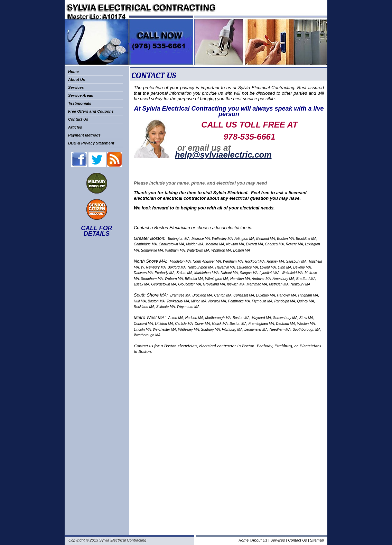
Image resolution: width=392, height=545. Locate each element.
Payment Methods (84, 135)
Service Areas (81, 95)
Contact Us (78, 119)
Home (73, 72)
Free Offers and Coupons (91, 111)
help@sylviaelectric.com (223, 155)
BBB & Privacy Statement (91, 143)
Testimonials (80, 103)
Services (76, 87)
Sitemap (317, 540)
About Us (77, 79)
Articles (75, 127)
